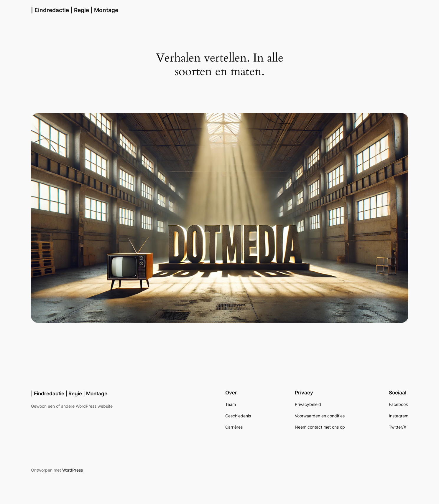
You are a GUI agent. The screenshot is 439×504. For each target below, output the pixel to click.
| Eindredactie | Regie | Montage (75, 10)
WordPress (73, 470)
